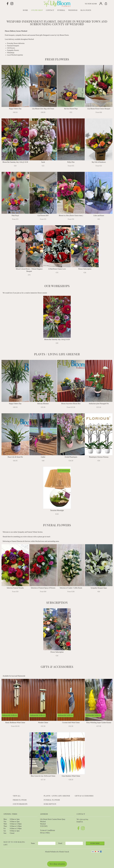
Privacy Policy (45, 833)
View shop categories (57, 864)
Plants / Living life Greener (57, 796)
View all (17, 796)
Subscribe (95, 843)
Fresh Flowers (20, 800)
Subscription (50, 804)
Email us (80, 822)
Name (33, 843)
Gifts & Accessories (84, 796)
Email (60, 843)
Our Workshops (20, 804)
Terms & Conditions (48, 830)
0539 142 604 (92, 4)
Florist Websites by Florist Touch (57, 852)
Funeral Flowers (52, 800)
